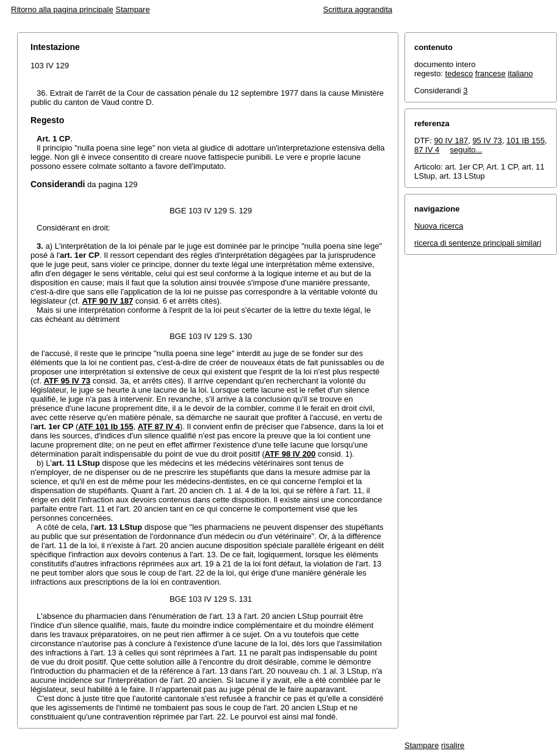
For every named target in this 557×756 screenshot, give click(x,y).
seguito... (466, 150)
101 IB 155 (526, 141)
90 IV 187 (451, 141)
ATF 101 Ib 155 (106, 426)
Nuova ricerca (439, 226)
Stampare (132, 9)
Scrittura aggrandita (358, 9)
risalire (453, 745)
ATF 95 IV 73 (67, 381)
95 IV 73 (487, 141)
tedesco (459, 73)
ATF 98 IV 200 (290, 454)
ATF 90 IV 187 (108, 301)
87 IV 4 (427, 150)
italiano (520, 73)
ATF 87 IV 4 (159, 426)
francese (491, 73)
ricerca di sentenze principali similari (478, 243)
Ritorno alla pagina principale (62, 9)
